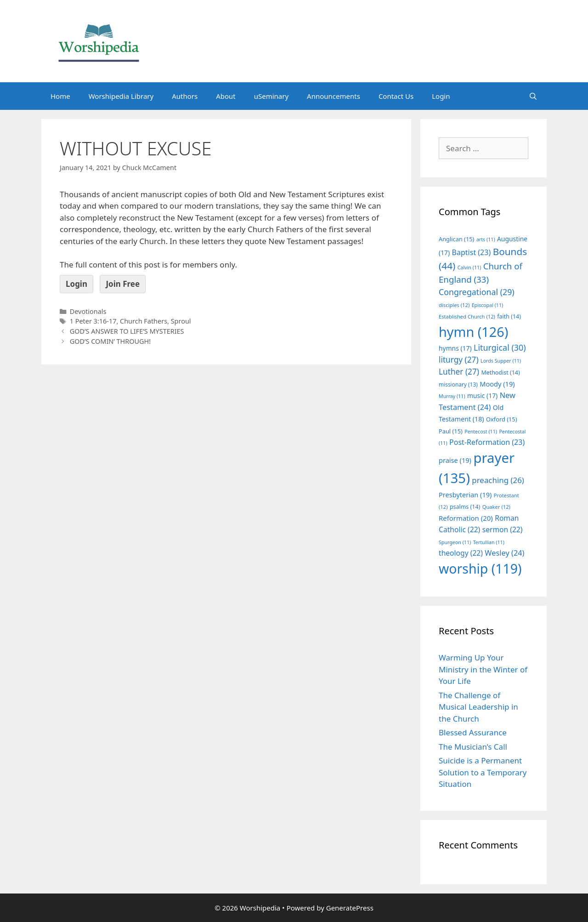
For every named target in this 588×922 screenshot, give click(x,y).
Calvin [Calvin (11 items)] (469, 267)
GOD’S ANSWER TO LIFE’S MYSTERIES (127, 331)
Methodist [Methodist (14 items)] (500, 373)
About (226, 96)
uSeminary (271, 96)
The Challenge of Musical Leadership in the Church (478, 707)
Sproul (181, 321)
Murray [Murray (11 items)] (452, 396)
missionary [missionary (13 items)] (458, 384)
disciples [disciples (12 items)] (454, 305)
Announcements (334, 96)
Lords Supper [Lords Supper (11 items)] (501, 361)
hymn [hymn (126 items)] (473, 332)
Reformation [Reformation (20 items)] (466, 518)
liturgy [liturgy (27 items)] (459, 360)
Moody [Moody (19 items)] (497, 384)
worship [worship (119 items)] (480, 569)
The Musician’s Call (473, 747)
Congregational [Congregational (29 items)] (477, 292)
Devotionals (88, 311)
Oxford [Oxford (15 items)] (501, 419)
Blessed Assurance (473, 732)
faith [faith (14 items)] (509, 316)
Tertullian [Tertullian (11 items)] (489, 542)
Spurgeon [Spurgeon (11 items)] (455, 542)
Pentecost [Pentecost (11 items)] (481, 432)
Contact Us (396, 96)
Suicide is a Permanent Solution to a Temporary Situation (483, 772)
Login (441, 96)
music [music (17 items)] (482, 396)
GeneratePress (350, 908)
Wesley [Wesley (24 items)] (504, 553)
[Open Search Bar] (533, 96)
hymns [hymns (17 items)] (455, 348)
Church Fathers (144, 321)
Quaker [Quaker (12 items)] (496, 507)
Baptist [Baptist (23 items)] (472, 252)
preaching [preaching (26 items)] (498, 480)
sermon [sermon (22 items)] (503, 529)
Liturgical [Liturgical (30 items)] (500, 347)
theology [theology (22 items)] (461, 553)
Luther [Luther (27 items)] (459, 372)
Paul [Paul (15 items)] (451, 431)
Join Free (123, 284)
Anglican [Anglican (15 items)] (456, 239)
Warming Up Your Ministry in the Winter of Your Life (483, 669)
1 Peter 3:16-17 (93, 321)
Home (60, 96)
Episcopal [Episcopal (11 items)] (488, 305)
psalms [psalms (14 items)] (465, 507)
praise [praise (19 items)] (455, 460)
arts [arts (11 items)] (486, 239)
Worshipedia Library (121, 96)
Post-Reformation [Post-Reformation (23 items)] (487, 442)
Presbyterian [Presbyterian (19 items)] (465, 495)
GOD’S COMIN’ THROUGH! (110, 341)
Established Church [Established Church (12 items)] (467, 316)
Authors (185, 96)
